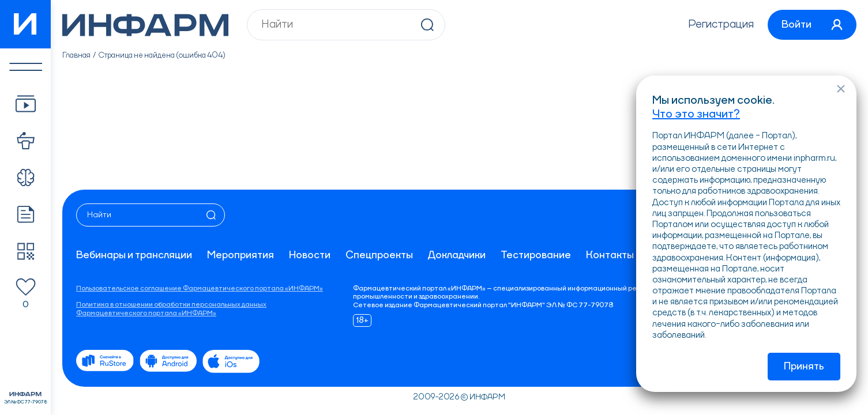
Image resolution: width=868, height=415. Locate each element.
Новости (310, 255)
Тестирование (536, 255)
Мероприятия (241, 255)
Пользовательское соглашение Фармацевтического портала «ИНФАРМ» (200, 289)
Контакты (610, 255)
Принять (804, 367)
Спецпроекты (379, 255)
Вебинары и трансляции (134, 255)
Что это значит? (696, 115)
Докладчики (457, 255)
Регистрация (721, 25)
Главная (76, 55)
